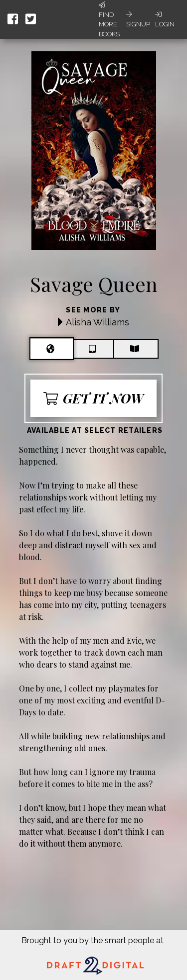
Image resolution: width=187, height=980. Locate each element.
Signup (138, 19)
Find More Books (109, 20)
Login (165, 19)
